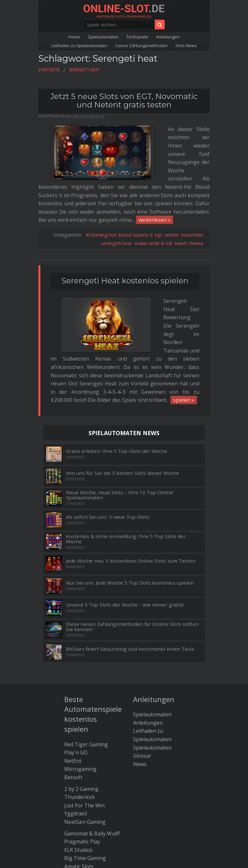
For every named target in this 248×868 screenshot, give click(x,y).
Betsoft (73, 695)
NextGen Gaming (85, 739)
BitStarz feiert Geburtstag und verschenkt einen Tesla (130, 566)
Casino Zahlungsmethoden (141, 46)
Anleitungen (168, 37)
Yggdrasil (76, 731)
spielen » (184, 317)
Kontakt (166, 803)
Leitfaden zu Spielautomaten (79, 46)
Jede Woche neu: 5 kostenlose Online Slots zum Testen (131, 478)
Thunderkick (80, 714)
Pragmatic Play (82, 759)
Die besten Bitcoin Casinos (124, 795)
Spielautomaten (103, 37)
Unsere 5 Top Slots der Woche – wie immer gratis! (125, 522)
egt (158, 194)
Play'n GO (76, 670)
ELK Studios (78, 767)
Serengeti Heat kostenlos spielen (125, 239)
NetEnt (73, 678)
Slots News (186, 46)
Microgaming (80, 686)
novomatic (192, 194)
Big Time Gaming (85, 775)
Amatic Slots (79, 784)
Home (74, 37)
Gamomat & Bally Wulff (92, 751)
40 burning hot (101, 194)
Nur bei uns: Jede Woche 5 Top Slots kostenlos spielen (130, 500)
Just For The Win (84, 723)
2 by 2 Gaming (81, 706)
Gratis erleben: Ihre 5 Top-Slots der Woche (117, 368)
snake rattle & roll (153, 202)
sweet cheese (189, 202)
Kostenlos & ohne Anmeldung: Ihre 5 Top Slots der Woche (126, 456)
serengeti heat (117, 202)
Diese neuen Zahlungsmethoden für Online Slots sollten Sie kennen (132, 544)
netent (171, 194)
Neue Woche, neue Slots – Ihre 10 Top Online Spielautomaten (119, 412)
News (140, 681)
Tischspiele (137, 37)
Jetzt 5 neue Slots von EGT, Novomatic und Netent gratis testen (124, 101)
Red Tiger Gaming (86, 662)
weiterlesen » (155, 179)
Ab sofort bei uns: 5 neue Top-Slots (108, 434)
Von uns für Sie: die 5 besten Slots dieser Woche (123, 390)
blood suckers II (136, 194)
